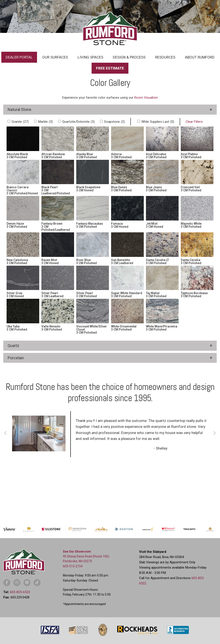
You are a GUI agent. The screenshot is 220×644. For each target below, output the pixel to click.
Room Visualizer (146, 98)
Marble (45, 122)
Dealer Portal (19, 57)
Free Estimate (110, 68)
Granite (20, 122)
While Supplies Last (158, 122)
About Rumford (200, 57)
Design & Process (129, 57)
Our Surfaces (55, 57)
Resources (165, 57)
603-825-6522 (20, 592)
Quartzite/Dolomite (78, 122)
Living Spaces (90, 57)
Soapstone (114, 122)
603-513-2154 (73, 566)
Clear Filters (194, 122)
